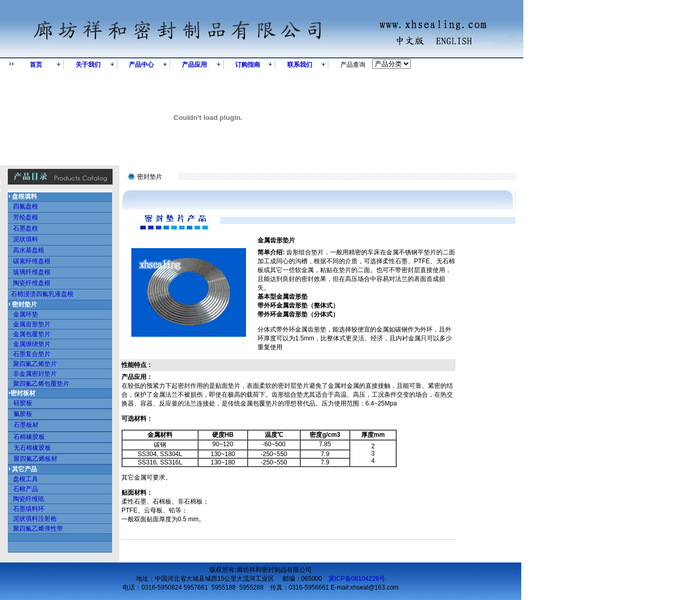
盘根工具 (26, 479)
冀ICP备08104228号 (357, 579)
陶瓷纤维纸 (29, 499)
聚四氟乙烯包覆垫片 (39, 384)
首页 (36, 65)
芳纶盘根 (26, 217)
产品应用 (194, 65)
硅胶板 (23, 403)
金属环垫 (26, 314)
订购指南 (248, 65)
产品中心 (141, 65)
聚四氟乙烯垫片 (35, 364)
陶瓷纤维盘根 (32, 283)
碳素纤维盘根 (32, 261)
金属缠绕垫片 (32, 344)
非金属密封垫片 (35, 374)
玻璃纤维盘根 (32, 272)
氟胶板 (23, 414)
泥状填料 (26, 239)
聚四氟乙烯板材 (35, 459)
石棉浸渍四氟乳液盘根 (42, 294)
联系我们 (300, 65)
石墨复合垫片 (32, 354)
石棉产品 (26, 489)
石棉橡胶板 (29, 437)
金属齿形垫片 (32, 324)
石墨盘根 (26, 228)
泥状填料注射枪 (35, 519)
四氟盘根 (26, 206)
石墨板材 (23, 425)
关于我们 (88, 65)
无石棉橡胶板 (32, 448)
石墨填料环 (29, 509)
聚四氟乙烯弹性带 (38, 529)
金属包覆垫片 (32, 334)
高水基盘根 (29, 250)
